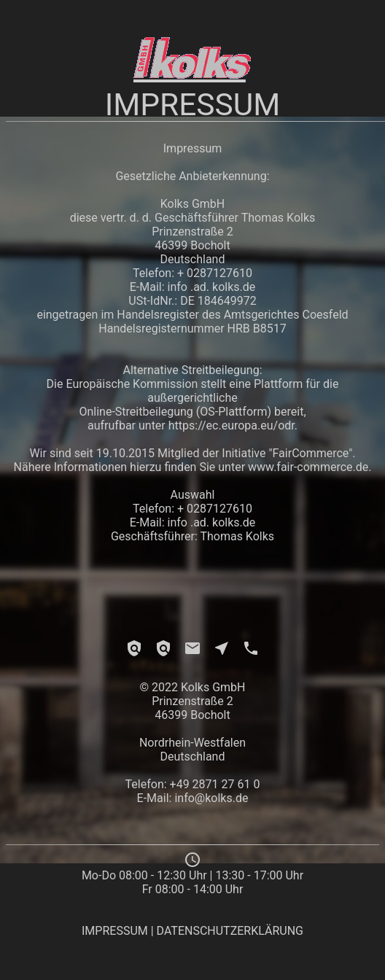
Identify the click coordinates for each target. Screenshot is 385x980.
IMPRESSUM (115, 931)
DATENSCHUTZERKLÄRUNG (230, 931)
